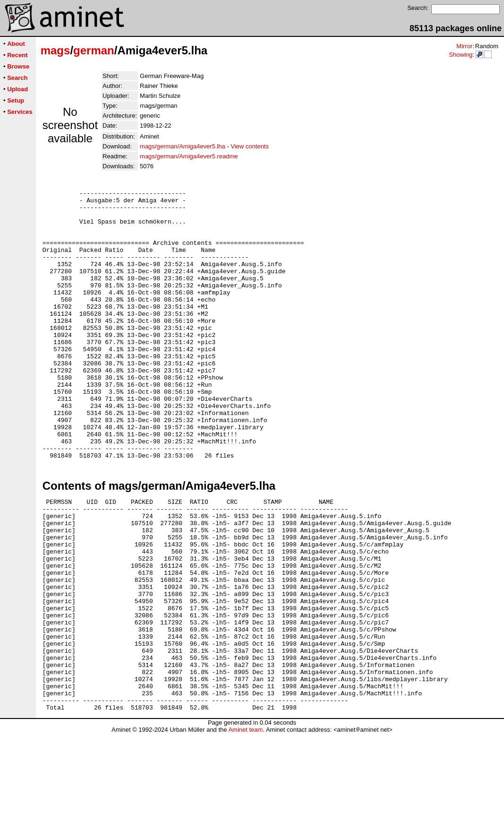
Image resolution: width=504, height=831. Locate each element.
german (94, 50)
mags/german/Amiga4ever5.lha (183, 146)
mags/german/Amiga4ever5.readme (189, 156)
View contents (250, 146)
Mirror (464, 46)
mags (56, 50)
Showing (461, 55)
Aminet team (245, 827)
